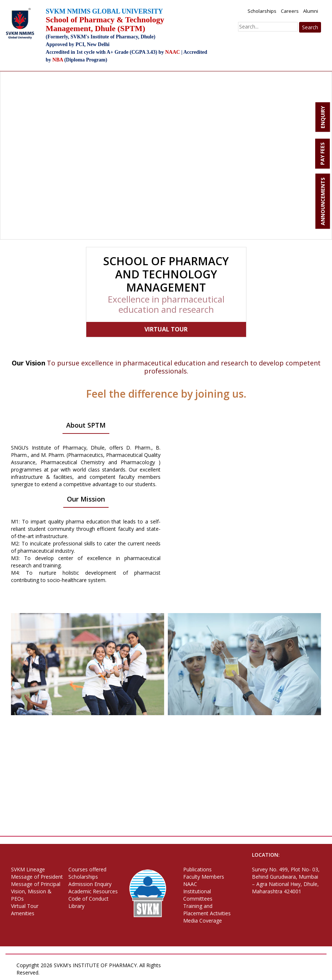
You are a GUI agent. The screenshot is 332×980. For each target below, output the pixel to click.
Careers (290, 11)
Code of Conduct (88, 899)
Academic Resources (93, 891)
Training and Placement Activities (207, 910)
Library (76, 906)
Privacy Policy (60, 973)
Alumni (311, 11)
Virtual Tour (25, 906)
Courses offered (87, 869)
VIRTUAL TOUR (166, 329)
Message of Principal (36, 884)
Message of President (37, 877)
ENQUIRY (323, 117)
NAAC (190, 884)
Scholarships (262, 11)
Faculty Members (204, 877)
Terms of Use (97, 973)
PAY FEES (322, 154)
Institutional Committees (198, 895)
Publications (197, 869)
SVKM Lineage (28, 869)
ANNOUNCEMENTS (323, 201)
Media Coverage (203, 921)
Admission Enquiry (90, 884)
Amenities (23, 913)
